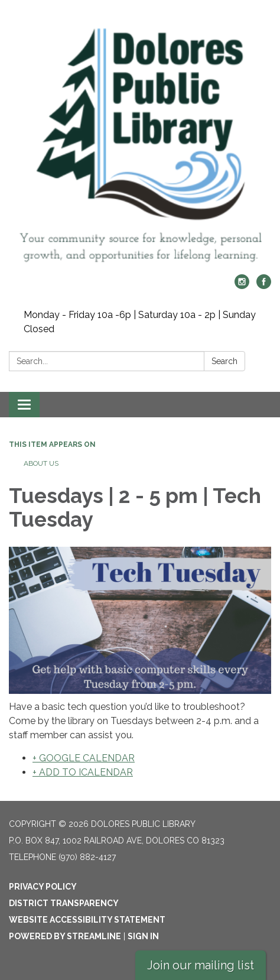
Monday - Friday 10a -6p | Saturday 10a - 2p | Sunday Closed (140, 322)
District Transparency (64, 903)
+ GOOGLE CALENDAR (84, 758)
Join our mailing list (201, 965)
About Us (41, 463)
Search (224, 361)
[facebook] (264, 286)
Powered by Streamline (65, 936)
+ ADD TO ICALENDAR (83, 772)
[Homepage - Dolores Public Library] (140, 143)
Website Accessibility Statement (87, 920)
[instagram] (242, 286)
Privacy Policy (43, 887)
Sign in (143, 936)
